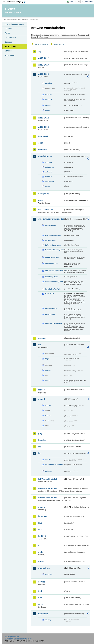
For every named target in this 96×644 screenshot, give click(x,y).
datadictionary (45, 156)
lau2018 (42, 536)
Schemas (8, 42)
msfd (41, 552)
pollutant (48, 471)
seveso (42, 582)
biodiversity (44, 136)
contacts (48, 162)
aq (39, 52)
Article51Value (51, 225)
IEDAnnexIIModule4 (48, 498)
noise (41, 561)
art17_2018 (43, 127)
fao (40, 345)
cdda (41, 143)
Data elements (10, 38)
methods (48, 99)
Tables (7, 33)
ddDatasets (49, 167)
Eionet (15, 20)
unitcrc (48, 380)
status (47, 186)
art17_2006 (43, 74)
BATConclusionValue (53, 245)
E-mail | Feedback (12, 636)
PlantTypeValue (51, 308)
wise (40, 604)
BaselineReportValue (53, 236)
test (40, 591)
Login (71, 2)
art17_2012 (43, 118)
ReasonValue (50, 314)
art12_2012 (43, 58)
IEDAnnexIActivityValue (54, 282)
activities (49, 83)
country (48, 620)
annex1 (48, 460)
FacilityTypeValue (52, 277)
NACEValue (49, 294)
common (42, 150)
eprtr (40, 200)
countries (49, 95)
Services (8, 51)
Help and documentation (14, 24)
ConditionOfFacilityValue (54, 250)
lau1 (40, 523)
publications (44, 568)
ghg (40, 434)
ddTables (49, 172)
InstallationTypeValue (53, 289)
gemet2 (42, 399)
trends (48, 110)
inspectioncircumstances (54, 465)
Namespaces (10, 55)
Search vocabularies (41, 44)
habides (42, 440)
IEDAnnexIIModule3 (48, 488)
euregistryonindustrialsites (51, 219)
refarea (48, 370)
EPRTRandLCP (45, 210)
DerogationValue (51, 263)
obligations (49, 181)
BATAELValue (50, 240)
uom (40, 598)
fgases (41, 390)
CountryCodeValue (52, 257)
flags (47, 359)
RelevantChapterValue (54, 323)
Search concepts (59, 44)
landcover (43, 516)
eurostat (42, 338)
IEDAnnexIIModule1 (48, 479)
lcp (40, 545)
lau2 (40, 529)
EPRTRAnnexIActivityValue (54, 271)
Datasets (8, 29)
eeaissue (48, 177)
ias (40, 447)
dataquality (43, 194)
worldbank (43, 614)
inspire (41, 507)
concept (48, 405)
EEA (15, 2)
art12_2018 (43, 65)
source (48, 416)
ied (40, 453)
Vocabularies (10, 46)
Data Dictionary (23, 20)
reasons (48, 105)
